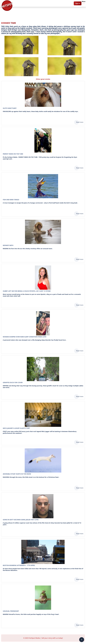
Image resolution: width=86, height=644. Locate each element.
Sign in (78, 3)
